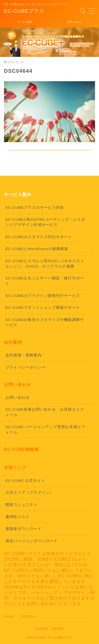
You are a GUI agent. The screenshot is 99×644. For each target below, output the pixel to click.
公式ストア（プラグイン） (30, 493)
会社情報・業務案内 (24, 355)
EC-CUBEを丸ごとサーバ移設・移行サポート (45, 281)
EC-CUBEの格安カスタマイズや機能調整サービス (45, 322)
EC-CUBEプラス (24, 11)
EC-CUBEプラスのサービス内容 (35, 208)
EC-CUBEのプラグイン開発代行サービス (43, 296)
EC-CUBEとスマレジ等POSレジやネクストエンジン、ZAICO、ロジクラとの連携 (45, 264)
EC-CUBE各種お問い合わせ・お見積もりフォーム (45, 412)
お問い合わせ (18, 398)
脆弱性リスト (18, 517)
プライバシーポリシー (26, 367)
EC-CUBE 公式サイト (25, 481)
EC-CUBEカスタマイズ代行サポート (39, 237)
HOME (9, 616)
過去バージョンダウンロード (32, 541)
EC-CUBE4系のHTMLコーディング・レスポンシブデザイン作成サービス (45, 222)
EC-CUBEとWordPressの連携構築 (37, 249)
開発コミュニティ (22, 505)
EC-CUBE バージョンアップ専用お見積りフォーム (45, 430)
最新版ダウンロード (24, 529)
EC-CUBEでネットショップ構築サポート (43, 308)
